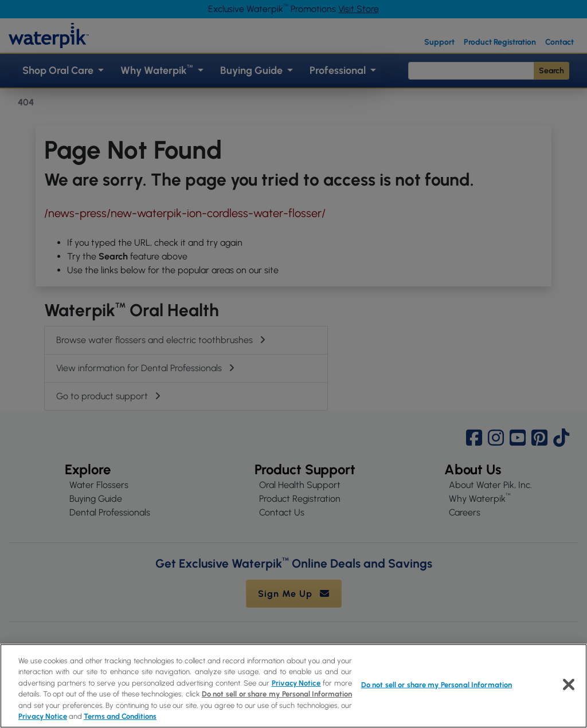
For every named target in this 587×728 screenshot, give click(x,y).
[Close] (569, 684)
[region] (293, 686)
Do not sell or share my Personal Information (277, 694)
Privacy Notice (296, 683)
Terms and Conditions (120, 716)
